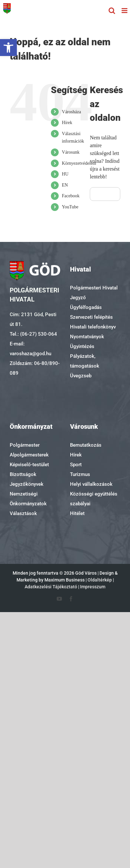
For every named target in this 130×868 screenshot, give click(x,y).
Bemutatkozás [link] (86, 445)
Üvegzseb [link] (81, 376)
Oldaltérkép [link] (100, 580)
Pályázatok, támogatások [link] (85, 361)
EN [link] (65, 185)
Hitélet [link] (77, 513)
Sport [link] (76, 465)
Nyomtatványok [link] (87, 337)
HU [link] (65, 174)
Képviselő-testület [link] (29, 465)
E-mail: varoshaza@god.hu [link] (30, 349)
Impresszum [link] (93, 587)
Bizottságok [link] (23, 474)
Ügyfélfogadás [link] (86, 307)
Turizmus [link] (80, 474)
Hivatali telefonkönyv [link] (93, 327)
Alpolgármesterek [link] (29, 455)
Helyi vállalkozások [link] (91, 484)
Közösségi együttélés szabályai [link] (94, 499)
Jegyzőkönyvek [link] (27, 484)
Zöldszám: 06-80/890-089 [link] (35, 368)
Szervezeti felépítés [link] (91, 317)
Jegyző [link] (78, 298)
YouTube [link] (70, 207)
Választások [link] (23, 513)
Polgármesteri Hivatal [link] (94, 288)
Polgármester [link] (25, 445)
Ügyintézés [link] (82, 346)
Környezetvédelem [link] (79, 163)
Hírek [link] (67, 123)
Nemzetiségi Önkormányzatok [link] (28, 499)
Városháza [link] (71, 112)
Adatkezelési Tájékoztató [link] (51, 587)
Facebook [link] (71, 196)
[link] (8, 48)
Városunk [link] (71, 152)
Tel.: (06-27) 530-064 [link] (33, 334)
